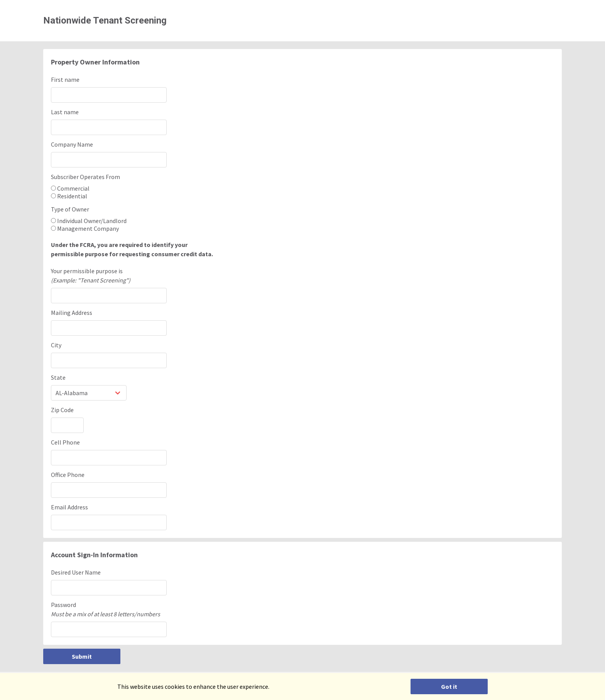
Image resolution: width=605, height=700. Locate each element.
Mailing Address (72, 313)
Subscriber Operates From (85, 177)
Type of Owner (70, 209)
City (56, 345)
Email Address (69, 507)
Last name (65, 112)
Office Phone (68, 475)
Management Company (85, 228)
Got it (449, 686)
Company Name (72, 144)
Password (302, 610)
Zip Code (62, 410)
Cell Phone (65, 442)
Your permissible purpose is (302, 276)
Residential (69, 196)
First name (65, 79)
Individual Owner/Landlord (89, 221)
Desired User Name (76, 572)
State (58, 377)
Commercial (70, 188)
